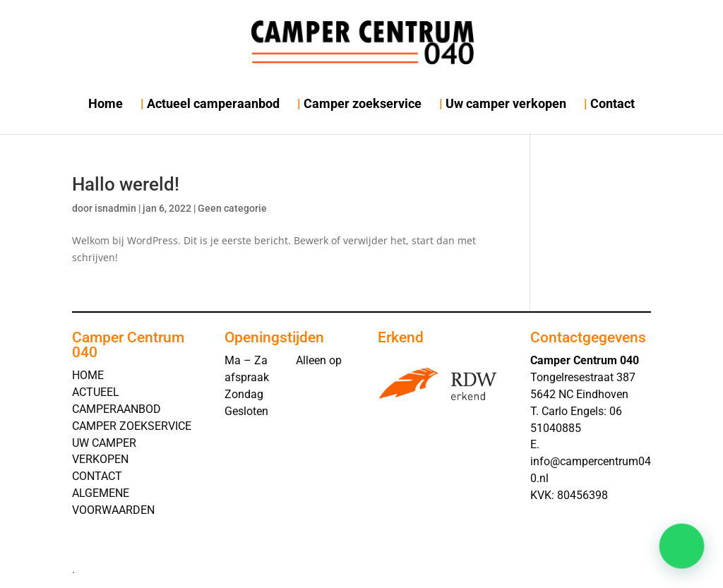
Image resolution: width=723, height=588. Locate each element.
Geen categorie (232, 208)
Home (106, 103)
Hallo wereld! (126, 184)
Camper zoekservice (363, 103)
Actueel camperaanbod (213, 103)
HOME (88, 375)
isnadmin (115, 208)
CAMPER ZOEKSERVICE (132, 426)
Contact (613, 103)
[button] (685, 556)
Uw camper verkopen (506, 103)
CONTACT (97, 476)
